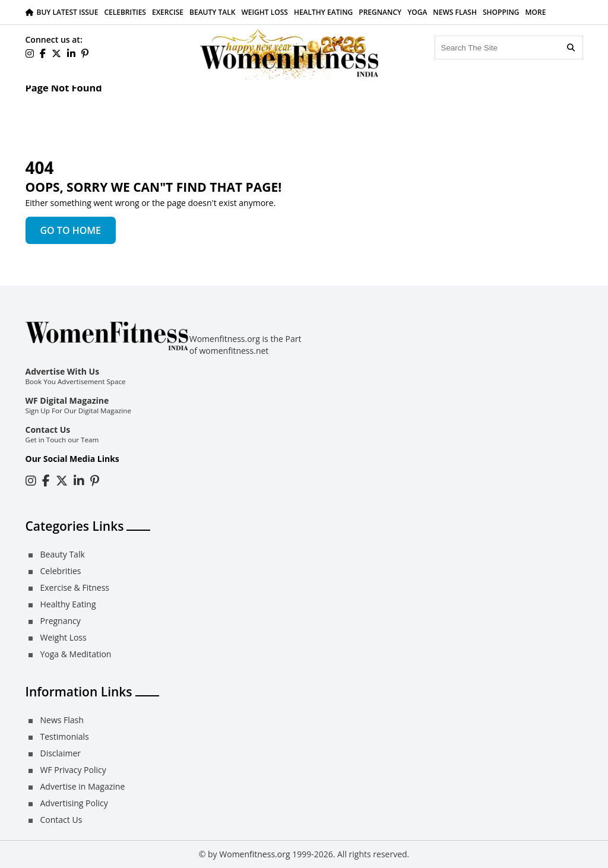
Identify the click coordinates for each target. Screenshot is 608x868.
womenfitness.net (234, 351)
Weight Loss (265, 12)
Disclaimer (61, 753)
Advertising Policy (74, 803)
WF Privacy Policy (73, 770)
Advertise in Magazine (83, 786)
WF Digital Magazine (67, 400)
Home (38, 100)
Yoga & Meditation (76, 654)
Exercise (168, 12)
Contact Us (48, 430)
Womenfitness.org (254, 854)
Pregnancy (380, 12)
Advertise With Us (63, 371)
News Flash (455, 12)
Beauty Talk (212, 12)
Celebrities (125, 12)
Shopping (501, 12)
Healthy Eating (323, 12)
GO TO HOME (71, 230)
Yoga (417, 12)
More (536, 12)
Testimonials (65, 736)
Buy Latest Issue (68, 12)
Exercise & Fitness (75, 587)
